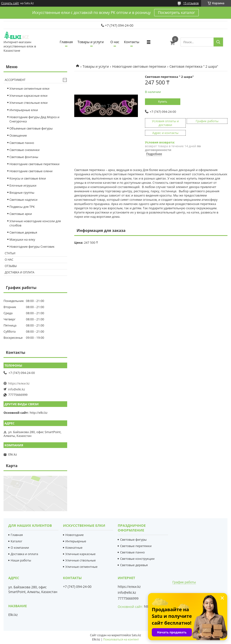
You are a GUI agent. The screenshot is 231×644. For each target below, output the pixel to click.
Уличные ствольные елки (29, 103)
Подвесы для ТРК (22, 207)
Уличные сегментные (81, 567)
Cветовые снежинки (25, 150)
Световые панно (22, 143)
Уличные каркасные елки (28, 96)
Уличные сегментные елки (29, 88)
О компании (20, 548)
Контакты (132, 42)
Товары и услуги (91, 42)
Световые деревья (23, 232)
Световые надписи (23, 200)
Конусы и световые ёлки (28, 178)
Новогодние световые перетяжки (139, 66)
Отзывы (11, 266)
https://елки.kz (19, 383)
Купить (163, 102)
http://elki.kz (39, 413)
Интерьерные (76, 541)
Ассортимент (15, 80)
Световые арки (21, 214)
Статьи (10, 253)
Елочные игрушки (23, 185)
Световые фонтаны (24, 157)
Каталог (16, 541)
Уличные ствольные (80, 560)
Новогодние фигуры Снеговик (32, 247)
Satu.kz (136, 635)
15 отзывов (191, 3)
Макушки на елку (22, 239)
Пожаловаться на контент (121, 639)
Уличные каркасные (80, 554)
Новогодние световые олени (31, 171)
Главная (66, 42)
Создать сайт (10, 3)
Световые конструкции (137, 559)
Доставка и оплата (20, 272)
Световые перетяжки (136, 546)
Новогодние (74, 535)
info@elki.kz (16, 389)
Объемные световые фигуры (31, 128)
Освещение (18, 135)
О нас (115, 42)
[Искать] (218, 42)
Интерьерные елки (24, 110)
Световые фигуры (133, 539)
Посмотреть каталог (176, 13)
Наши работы (21, 560)
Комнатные (74, 548)
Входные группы (22, 192)
